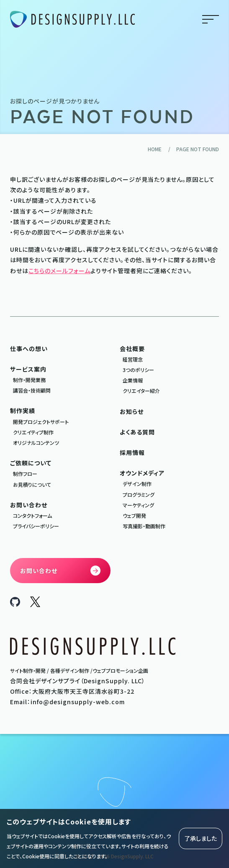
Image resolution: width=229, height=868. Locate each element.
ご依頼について (31, 463)
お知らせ (132, 411)
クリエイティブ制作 (33, 432)
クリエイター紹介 (141, 391)
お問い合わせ (29, 505)
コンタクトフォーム (32, 515)
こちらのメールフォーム (59, 271)
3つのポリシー (138, 370)
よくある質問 (137, 432)
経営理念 (133, 359)
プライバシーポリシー (36, 526)
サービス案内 (28, 369)
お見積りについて (32, 484)
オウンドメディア (142, 473)
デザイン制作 (137, 484)
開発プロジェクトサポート (41, 422)
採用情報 (132, 452)
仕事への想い (29, 349)
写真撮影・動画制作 (144, 526)
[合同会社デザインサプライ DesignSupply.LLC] (72, 19)
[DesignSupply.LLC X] (35, 604)
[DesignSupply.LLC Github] (15, 604)
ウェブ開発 (134, 515)
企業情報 (133, 380)
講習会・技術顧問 (32, 390)
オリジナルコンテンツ (36, 443)
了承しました (201, 838)
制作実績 (23, 411)
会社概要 (132, 349)
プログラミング (139, 495)
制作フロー (25, 474)
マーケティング (138, 505)
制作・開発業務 (29, 380)
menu (211, 19)
